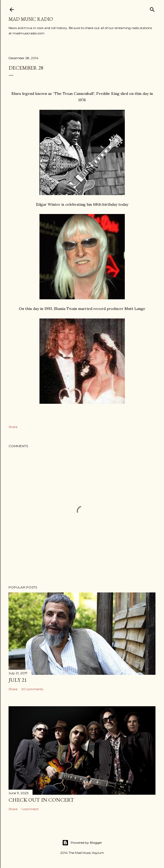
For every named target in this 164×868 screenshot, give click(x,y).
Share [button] (13, 427)
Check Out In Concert (41, 800)
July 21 (18, 680)
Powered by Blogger (82, 843)
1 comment (30, 809)
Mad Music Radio (31, 19)
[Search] (152, 8)
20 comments (32, 689)
